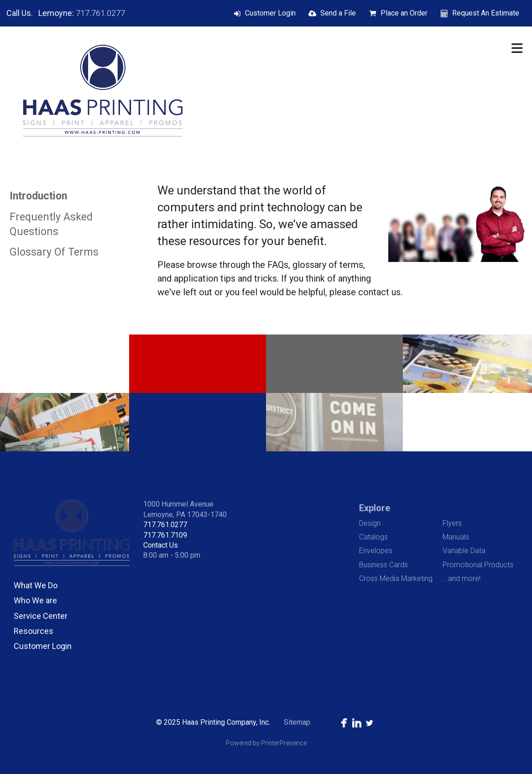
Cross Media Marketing (396, 578)
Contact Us (161, 545)
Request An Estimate (486, 13)
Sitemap (297, 722)
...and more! (462, 578)
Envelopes (376, 551)
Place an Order (404, 13)
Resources (34, 631)
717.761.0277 (100, 13)
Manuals (456, 537)
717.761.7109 (165, 535)
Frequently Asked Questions (51, 224)
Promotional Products (478, 565)
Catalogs (373, 537)
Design (370, 523)
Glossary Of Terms (54, 252)
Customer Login (270, 13)
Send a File (338, 13)
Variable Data (464, 551)
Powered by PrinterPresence (266, 743)
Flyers (452, 523)
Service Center (41, 616)
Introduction (38, 196)
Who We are (35, 600)
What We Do (36, 585)
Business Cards (383, 565)
